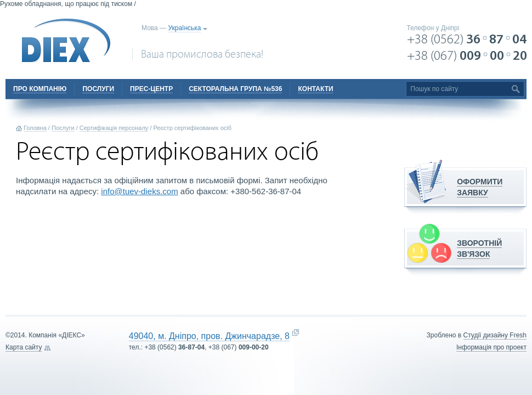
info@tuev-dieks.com (139, 191)
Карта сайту (24, 347)
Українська (184, 28)
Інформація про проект (491, 347)
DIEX (66, 41)
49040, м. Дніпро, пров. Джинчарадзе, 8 (209, 336)
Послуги (63, 128)
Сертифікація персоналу (114, 128)
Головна (35, 128)
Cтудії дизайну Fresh (495, 335)
